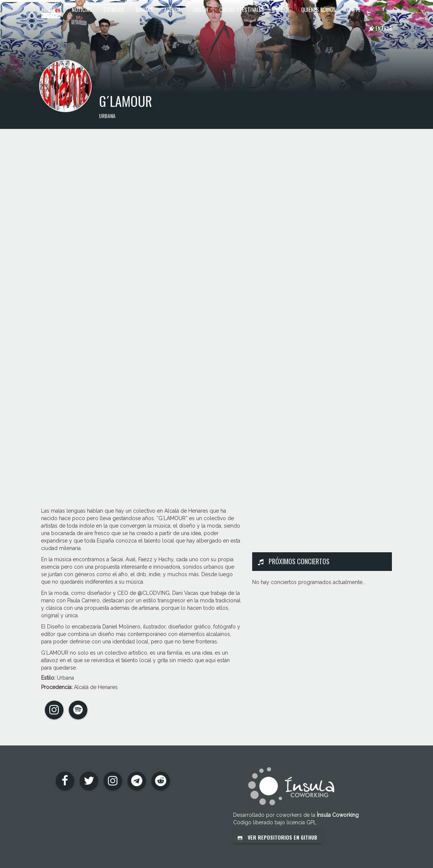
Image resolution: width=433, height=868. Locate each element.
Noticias (82, 9)
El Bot (283, 9)
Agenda (172, 9)
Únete (354, 9)
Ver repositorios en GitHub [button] (277, 837)
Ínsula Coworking (338, 815)
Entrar (381, 28)
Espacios (114, 9)
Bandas (144, 9)
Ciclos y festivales (242, 9)
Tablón (200, 9)
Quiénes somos (318, 9)
